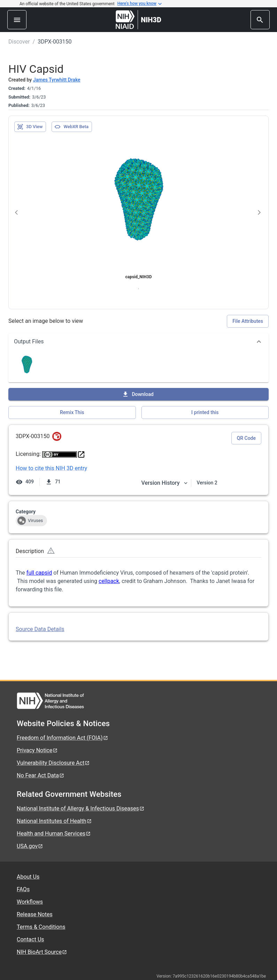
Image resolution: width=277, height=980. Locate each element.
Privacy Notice (37, 750)
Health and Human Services (54, 834)
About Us (28, 877)
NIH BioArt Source (42, 952)
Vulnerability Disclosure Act (53, 763)
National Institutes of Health (54, 821)
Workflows (30, 902)
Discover (19, 42)
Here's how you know (140, 4)
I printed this (205, 412)
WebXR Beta (71, 127)
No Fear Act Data (41, 775)
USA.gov (30, 846)
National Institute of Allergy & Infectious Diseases (81, 808)
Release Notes (35, 914)
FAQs (23, 889)
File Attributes (248, 321)
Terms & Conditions (41, 927)
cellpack (109, 581)
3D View (30, 127)
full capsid (39, 573)
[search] (260, 20)
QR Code (246, 438)
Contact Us (30, 939)
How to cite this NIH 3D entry (51, 468)
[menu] (17, 20)
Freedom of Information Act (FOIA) (63, 738)
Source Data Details (40, 629)
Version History (165, 483)
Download (138, 394)
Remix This (72, 412)
